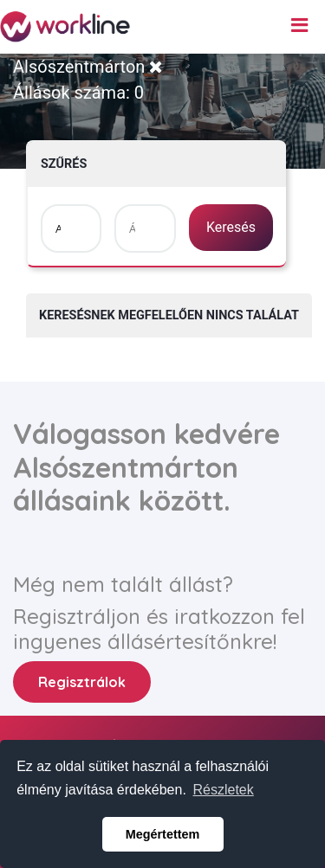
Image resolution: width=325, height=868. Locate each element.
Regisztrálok (82, 682)
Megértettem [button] (163, 834)
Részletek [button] (224, 790)
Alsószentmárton (88, 67)
